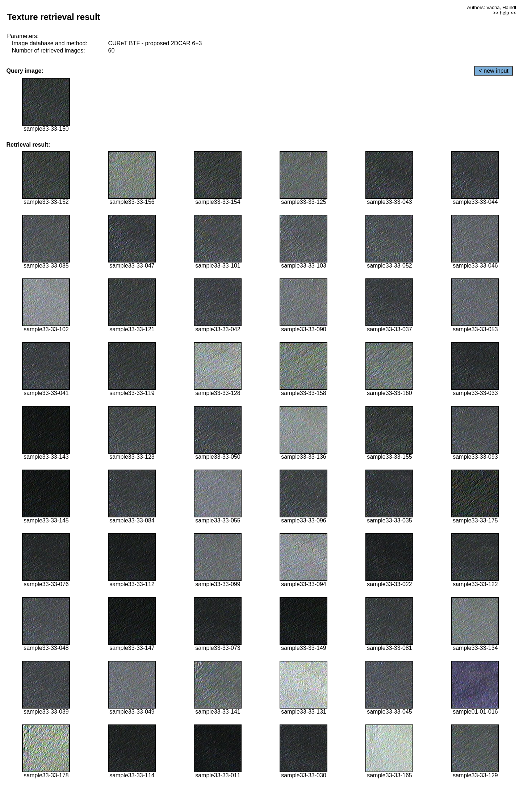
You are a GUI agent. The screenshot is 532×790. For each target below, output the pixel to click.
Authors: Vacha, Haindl (492, 7)
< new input (494, 71)
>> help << (504, 13)
